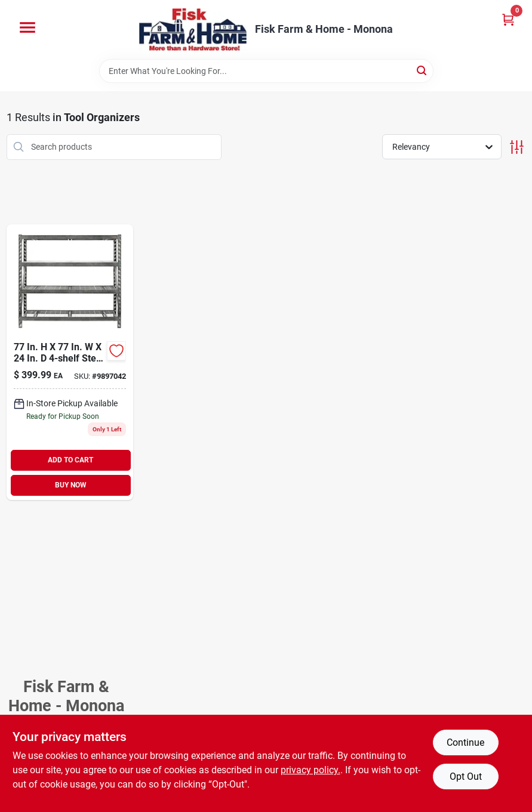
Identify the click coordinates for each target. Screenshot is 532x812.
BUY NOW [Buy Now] (71, 485)
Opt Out (466, 777)
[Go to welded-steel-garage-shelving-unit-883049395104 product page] (70, 362)
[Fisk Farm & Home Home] (193, 30)
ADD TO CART (70, 460)
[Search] (422, 70)
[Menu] (27, 27)
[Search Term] (266, 71)
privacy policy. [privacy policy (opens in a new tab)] (310, 770)
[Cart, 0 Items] (508, 19)
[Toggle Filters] (517, 147)
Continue (465, 742)
